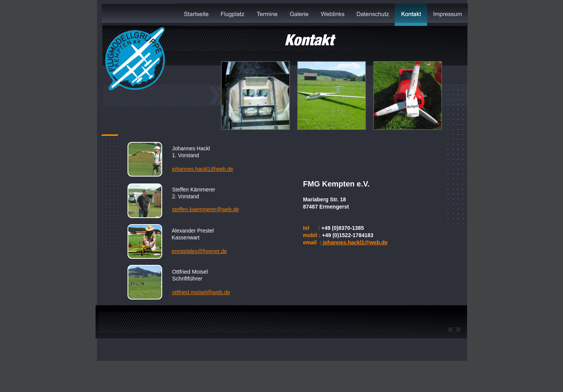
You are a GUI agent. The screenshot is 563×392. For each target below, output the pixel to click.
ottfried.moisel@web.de (201, 292)
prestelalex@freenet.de (199, 251)
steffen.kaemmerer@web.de (206, 209)
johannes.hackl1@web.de (354, 242)
